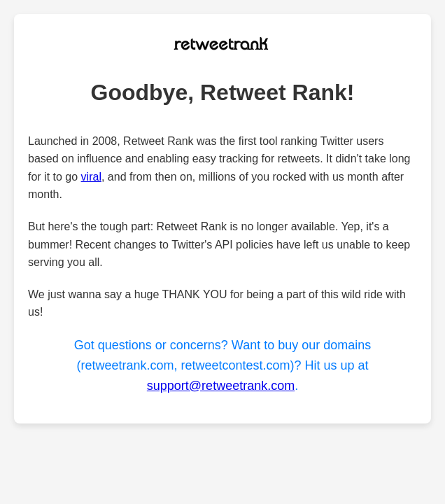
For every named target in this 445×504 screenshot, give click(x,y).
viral (91, 177)
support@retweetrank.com (221, 386)
